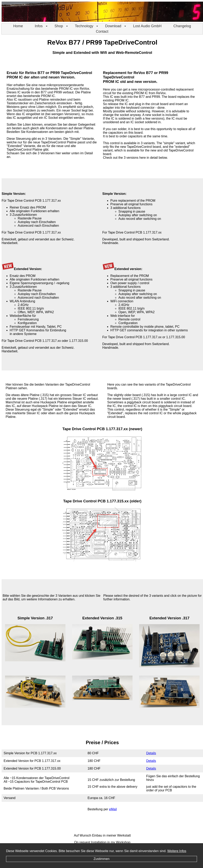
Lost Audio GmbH (147, 26)
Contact (102, 31)
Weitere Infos (177, 851)
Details (151, 753)
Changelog (182, 26)
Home (18, 26)
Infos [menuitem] (41, 26)
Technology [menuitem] (87, 26)
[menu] (102, 29)
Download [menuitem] (116, 26)
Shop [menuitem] (62, 26)
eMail (113, 809)
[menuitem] (18, 26)
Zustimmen (101, 859)
